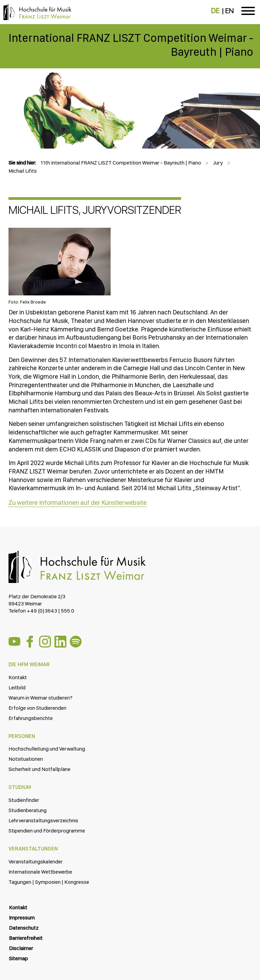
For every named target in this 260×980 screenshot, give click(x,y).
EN (229, 11)
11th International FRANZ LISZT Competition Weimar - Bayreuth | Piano (121, 163)
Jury (218, 163)
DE (215, 11)
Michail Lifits (23, 171)
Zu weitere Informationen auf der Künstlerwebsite (78, 503)
